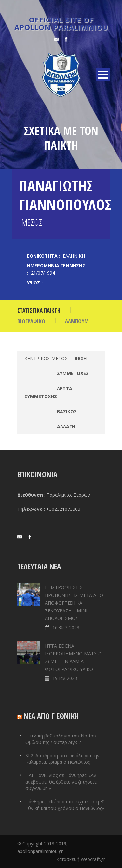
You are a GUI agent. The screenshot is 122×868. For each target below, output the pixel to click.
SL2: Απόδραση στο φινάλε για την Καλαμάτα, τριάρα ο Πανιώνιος (62, 759)
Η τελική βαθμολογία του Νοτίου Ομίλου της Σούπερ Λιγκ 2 (61, 739)
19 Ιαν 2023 (65, 678)
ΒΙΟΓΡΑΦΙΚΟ (31, 321)
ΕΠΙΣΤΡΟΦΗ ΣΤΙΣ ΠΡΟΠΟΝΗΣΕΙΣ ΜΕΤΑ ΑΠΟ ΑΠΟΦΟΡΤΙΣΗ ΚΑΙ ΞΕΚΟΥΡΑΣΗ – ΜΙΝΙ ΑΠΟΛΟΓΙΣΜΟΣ (74, 603)
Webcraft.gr (93, 859)
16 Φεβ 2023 (66, 628)
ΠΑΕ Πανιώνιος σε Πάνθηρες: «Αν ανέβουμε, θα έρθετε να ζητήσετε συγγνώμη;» (61, 782)
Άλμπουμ (77, 321)
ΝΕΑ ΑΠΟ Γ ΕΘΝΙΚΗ (51, 716)
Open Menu (103, 75)
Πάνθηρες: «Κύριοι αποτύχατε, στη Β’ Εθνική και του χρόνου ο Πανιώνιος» (65, 805)
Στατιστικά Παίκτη (39, 311)
